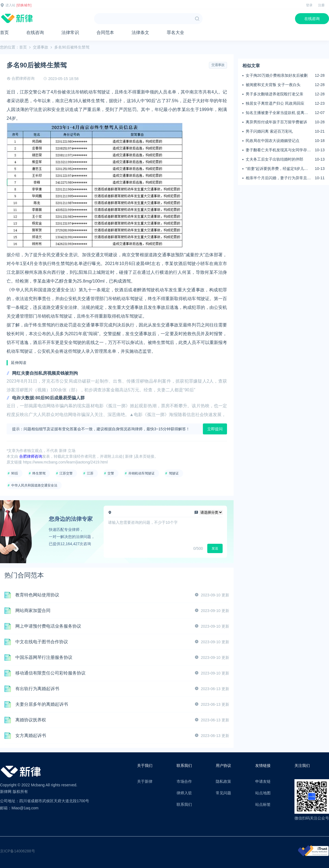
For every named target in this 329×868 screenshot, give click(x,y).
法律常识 (70, 32)
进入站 (10, 5)
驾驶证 (174, 473)
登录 (309, 5)
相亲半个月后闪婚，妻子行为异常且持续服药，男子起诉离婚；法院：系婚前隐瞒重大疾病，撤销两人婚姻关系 (278, 178)
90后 (15, 473)
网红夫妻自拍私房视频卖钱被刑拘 (45, 373)
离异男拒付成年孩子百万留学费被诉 (276, 122)
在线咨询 (312, 19)
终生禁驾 (39, 473)
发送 (215, 548)
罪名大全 (175, 32)
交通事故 (41, 47)
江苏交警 (66, 473)
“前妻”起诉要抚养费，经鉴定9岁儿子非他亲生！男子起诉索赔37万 (277, 169)
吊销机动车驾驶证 (141, 473)
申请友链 (263, 781)
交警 (111, 473)
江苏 (90, 473)
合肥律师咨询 (23, 78)
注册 (321, 5)
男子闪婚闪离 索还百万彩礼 (269, 131)
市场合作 (184, 781)
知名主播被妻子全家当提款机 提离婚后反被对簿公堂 (277, 113)
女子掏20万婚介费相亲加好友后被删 (277, 75)
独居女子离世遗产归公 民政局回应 (275, 103)
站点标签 (263, 804)
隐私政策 (223, 781)
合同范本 (105, 32)
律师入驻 (184, 793)
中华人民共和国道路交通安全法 (34, 485)
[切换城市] (24, 5)
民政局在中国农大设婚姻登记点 (273, 141)
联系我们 (184, 804)
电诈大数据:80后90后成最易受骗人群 (48, 398)
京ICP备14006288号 (18, 851)
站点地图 (263, 793)
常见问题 (223, 793)
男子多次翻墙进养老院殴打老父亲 (274, 94)
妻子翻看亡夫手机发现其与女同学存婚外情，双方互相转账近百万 (278, 150)
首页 (4, 32)
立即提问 (215, 429)
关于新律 (145, 781)
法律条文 (140, 32)
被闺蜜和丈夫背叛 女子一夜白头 (273, 85)
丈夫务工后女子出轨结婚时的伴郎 (274, 159)
